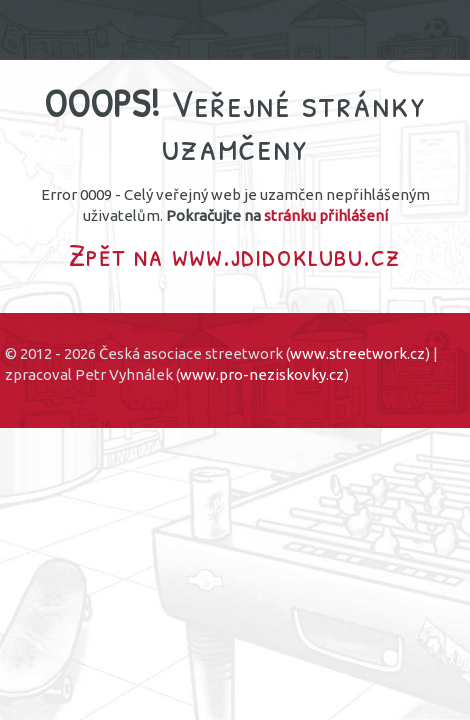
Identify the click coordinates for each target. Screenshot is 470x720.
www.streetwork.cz (357, 353)
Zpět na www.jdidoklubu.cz (235, 254)
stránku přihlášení (326, 215)
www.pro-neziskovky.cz (262, 374)
